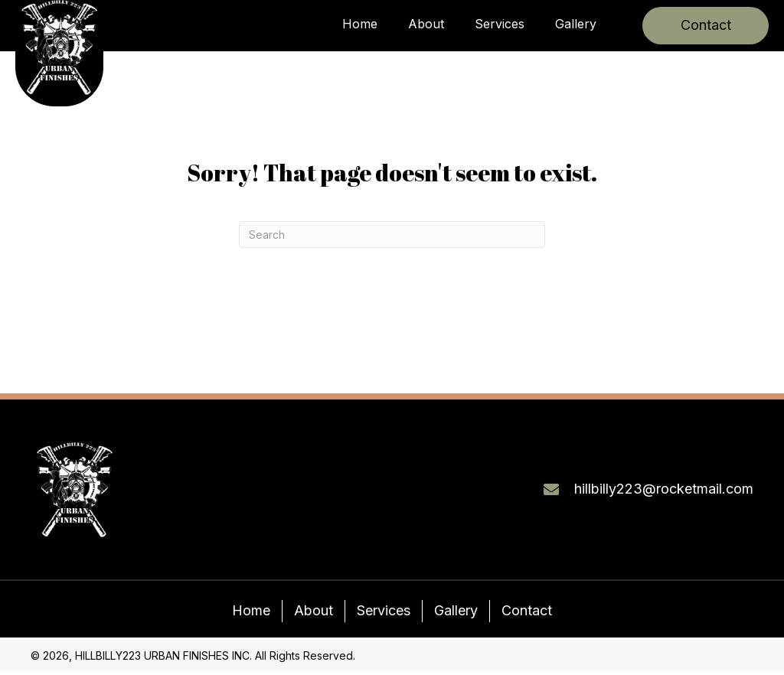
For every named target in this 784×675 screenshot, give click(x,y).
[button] (706, 26)
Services (384, 610)
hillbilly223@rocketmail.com (664, 489)
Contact (527, 610)
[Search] (392, 235)
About (314, 610)
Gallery (456, 610)
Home (251, 610)
